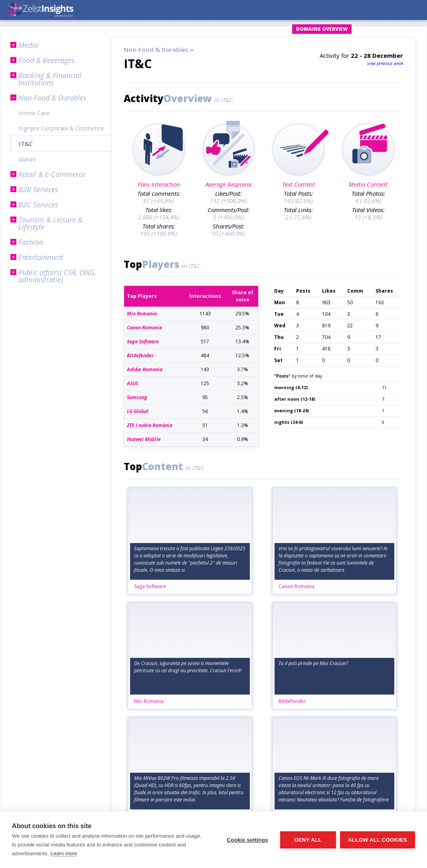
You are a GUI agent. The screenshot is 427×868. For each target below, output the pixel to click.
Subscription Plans (387, 29)
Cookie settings (247, 840)
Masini (27, 159)
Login (215, 29)
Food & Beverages (46, 60)
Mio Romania (149, 701)
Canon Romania (297, 586)
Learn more (64, 853)
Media (28, 45)
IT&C (26, 144)
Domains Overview (322, 29)
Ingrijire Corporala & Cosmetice (61, 128)
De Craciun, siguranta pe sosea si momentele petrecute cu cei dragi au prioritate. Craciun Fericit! (188, 667)
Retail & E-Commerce (52, 174)
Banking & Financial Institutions (50, 79)
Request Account (259, 29)
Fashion (31, 242)
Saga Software (150, 586)
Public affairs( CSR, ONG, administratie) (57, 276)
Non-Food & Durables (52, 98)
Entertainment (41, 257)
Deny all (308, 840)
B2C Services (38, 205)
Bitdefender (292, 701)
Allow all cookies (378, 840)
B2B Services (38, 189)
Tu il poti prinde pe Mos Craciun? (313, 663)
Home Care (34, 113)
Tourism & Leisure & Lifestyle (50, 223)
